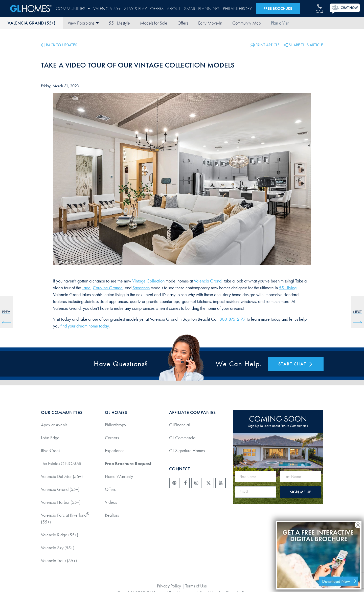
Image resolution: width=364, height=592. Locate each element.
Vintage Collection (148, 281)
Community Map (247, 23)
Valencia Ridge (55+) (60, 535)
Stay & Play (135, 8)
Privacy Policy (169, 586)
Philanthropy (237, 8)
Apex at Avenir (54, 425)
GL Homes (31, 8)
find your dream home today (85, 326)
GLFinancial (179, 425)
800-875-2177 (233, 319)
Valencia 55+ (107, 8)
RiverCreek (51, 451)
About (174, 8)
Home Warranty (119, 476)
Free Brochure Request (128, 463)
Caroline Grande (108, 288)
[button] (265, 45)
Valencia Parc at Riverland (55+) (65, 518)
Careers (112, 438)
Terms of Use (196, 586)
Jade (86, 288)
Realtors (112, 515)
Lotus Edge (50, 438)
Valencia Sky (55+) (58, 548)
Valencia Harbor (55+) (61, 502)
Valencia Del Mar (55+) (62, 476)
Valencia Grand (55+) (31, 23)
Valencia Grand (208, 281)
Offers (157, 8)
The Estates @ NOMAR (61, 463)
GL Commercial (183, 438)
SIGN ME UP (301, 492)
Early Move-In (210, 23)
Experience (115, 451)
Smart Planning (202, 8)
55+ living (288, 288)
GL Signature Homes (187, 451)
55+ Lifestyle (119, 23)
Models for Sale (154, 23)
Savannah (141, 288)
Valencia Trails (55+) (59, 561)
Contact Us (279, 23)
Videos (111, 502)
